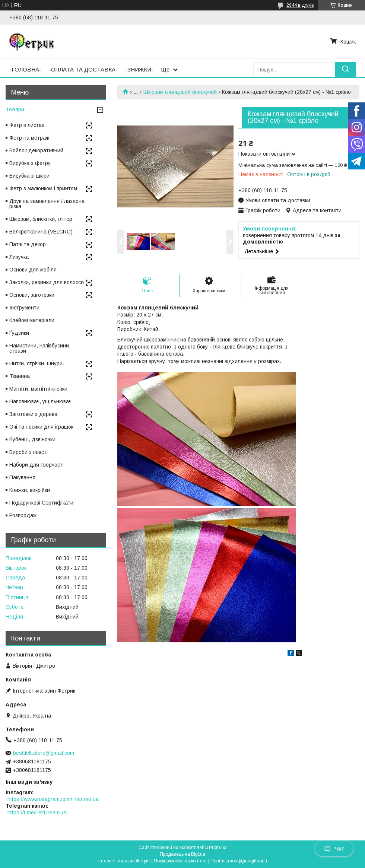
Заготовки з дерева (33, 414)
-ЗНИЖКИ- (139, 69)
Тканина (20, 376)
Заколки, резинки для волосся (47, 282)
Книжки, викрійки (30, 490)
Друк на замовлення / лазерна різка (47, 204)
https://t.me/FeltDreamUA (37, 813)
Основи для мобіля (33, 270)
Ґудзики (19, 333)
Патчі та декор (28, 244)
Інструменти (24, 308)
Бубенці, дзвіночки (32, 439)
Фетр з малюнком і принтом (43, 188)
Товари (15, 109)
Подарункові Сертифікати (41, 503)
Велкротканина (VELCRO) (41, 232)
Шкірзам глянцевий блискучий (180, 92)
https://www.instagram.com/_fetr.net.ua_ (55, 799)
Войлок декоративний (36, 150)
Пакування (22, 477)
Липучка (19, 257)
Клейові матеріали (32, 320)
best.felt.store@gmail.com (44, 753)
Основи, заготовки (32, 295)
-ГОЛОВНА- (25, 69)
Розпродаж (23, 515)
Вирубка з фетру (30, 163)
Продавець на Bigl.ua (182, 854)
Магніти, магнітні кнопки (38, 389)
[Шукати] (345, 69)
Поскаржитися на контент (180, 861)
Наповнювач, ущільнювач (40, 401)
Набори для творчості (36, 465)
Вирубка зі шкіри (29, 176)
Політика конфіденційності (239, 861)
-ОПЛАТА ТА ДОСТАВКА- (83, 69)
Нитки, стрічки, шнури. (37, 363)
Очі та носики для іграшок (41, 427)
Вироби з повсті (28, 452)
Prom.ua (218, 848)
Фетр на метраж (29, 138)
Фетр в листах (27, 125)
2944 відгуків (300, 5)
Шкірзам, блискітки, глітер (41, 219)
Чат (334, 849)
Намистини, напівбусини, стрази (40, 348)
